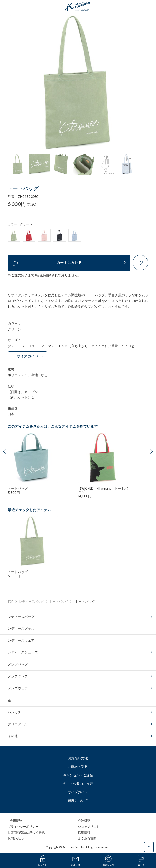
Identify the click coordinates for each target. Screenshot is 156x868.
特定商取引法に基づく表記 (26, 833)
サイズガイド (27, 356)
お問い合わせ (17, 838)
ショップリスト (89, 827)
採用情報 (84, 833)
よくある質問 (87, 838)
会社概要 (84, 821)
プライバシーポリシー (23, 827)
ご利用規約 (15, 821)
